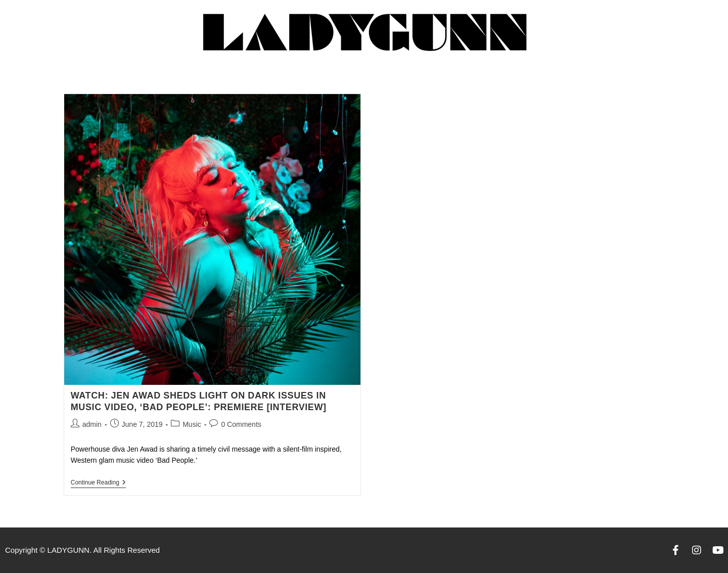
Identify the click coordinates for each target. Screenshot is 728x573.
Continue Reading (98, 482)
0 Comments (241, 424)
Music (192, 424)
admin (92, 424)
